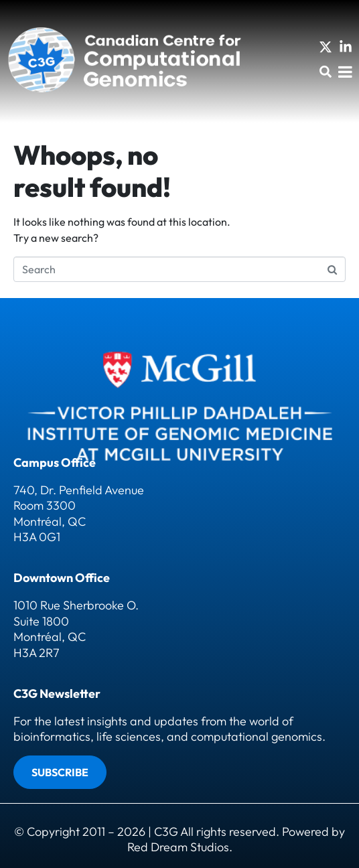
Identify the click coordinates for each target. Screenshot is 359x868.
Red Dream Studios (178, 847)
